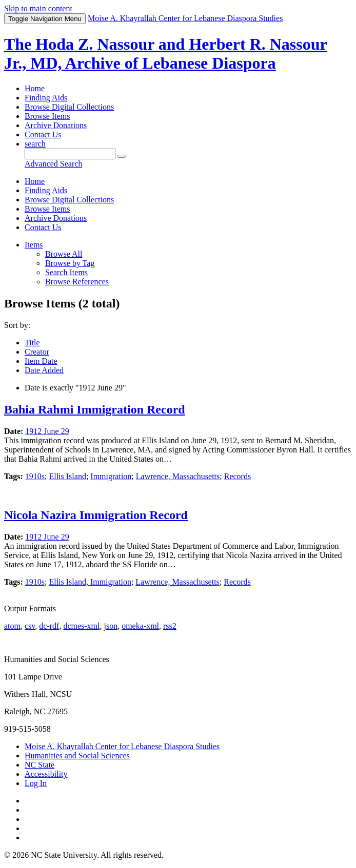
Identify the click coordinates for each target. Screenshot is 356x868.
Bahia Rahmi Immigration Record (95, 409)
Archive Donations (56, 125)
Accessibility (46, 774)
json (111, 626)
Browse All (64, 254)
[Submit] (122, 156)
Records (238, 476)
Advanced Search (53, 164)
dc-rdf (49, 626)
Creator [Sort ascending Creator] (37, 352)
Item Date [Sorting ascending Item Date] (41, 361)
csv (30, 626)
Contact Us (43, 135)
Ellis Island (67, 476)
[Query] (70, 154)
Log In (36, 783)
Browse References (77, 282)
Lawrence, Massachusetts (178, 476)
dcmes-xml (81, 626)
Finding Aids (46, 98)
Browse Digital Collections (69, 107)
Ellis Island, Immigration (90, 582)
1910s (35, 476)
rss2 (170, 626)
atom (12, 626)
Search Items (66, 272)
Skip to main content (38, 8)
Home (35, 88)
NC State (39, 765)
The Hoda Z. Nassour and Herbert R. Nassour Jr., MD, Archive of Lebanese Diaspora (166, 54)
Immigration (111, 476)
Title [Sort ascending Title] (32, 343)
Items (34, 245)
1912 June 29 (47, 431)
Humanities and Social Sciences (77, 756)
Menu (45, 19)
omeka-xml (140, 626)
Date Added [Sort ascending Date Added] (44, 370)
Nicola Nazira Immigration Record (96, 515)
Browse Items (47, 116)
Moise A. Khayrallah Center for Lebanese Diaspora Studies (122, 746)
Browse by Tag (70, 263)
